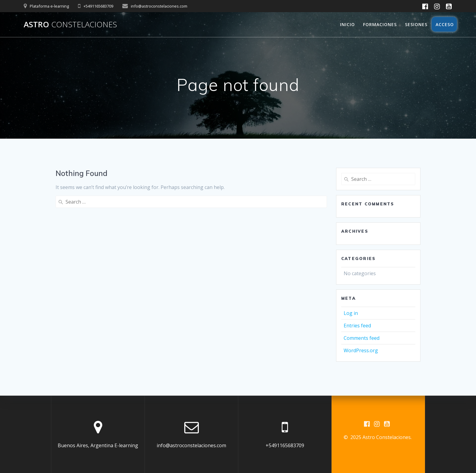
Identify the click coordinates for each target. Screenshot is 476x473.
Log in (351, 313)
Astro (70, 25)
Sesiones (416, 24)
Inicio (347, 24)
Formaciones (380, 24)
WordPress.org (361, 350)
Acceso (444, 24)
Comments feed (362, 338)
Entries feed (357, 326)
